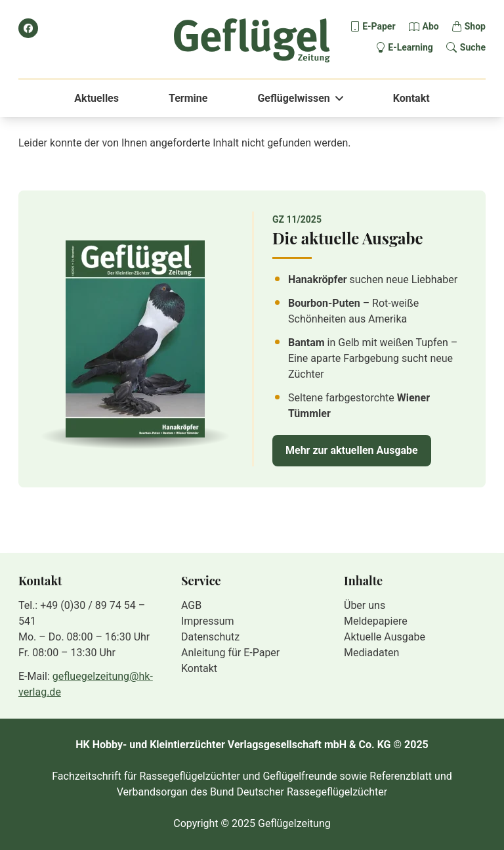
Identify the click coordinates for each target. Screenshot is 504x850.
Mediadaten (371, 653)
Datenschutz (210, 637)
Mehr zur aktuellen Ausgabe (352, 450)
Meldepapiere (376, 621)
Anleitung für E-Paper (230, 653)
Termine (188, 98)
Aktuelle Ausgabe (385, 637)
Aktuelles (96, 98)
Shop (475, 26)
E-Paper (379, 26)
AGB (191, 605)
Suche (473, 47)
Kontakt (411, 98)
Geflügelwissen (293, 98)
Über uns (365, 605)
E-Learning (410, 47)
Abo (431, 26)
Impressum (208, 621)
